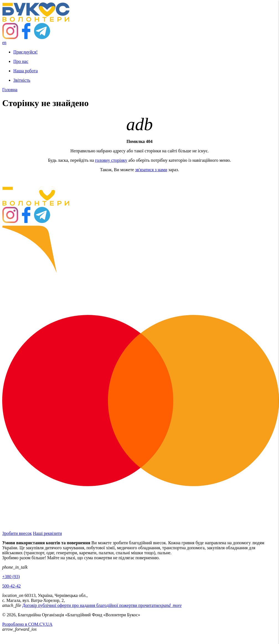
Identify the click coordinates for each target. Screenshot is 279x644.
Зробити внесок (17, 533)
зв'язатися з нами (151, 170)
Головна (10, 90)
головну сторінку (111, 160)
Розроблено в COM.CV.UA (27, 624)
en (4, 43)
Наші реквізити (47, 533)
